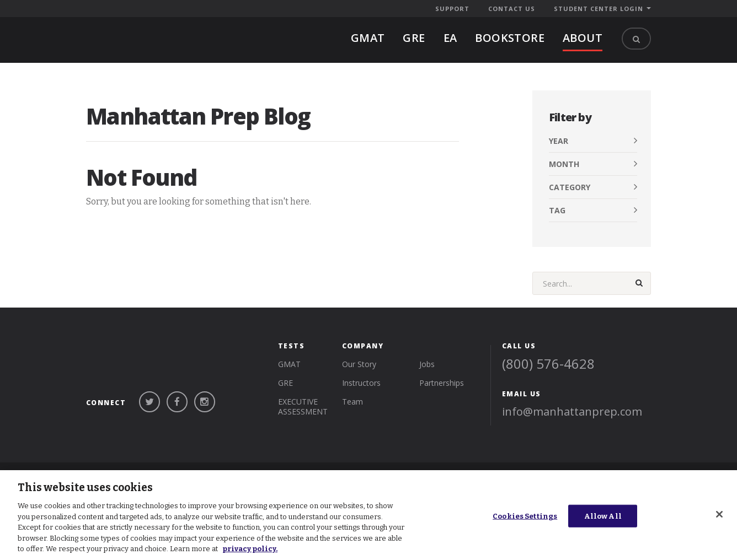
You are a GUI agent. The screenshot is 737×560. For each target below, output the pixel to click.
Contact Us (512, 9)
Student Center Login (599, 9)
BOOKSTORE (510, 38)
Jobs (427, 351)
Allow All (603, 516)
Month (564, 164)
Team (353, 389)
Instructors (361, 370)
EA (450, 38)
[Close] (719, 514)
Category (570, 187)
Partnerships (442, 370)
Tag (557, 210)
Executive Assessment (303, 394)
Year (559, 141)
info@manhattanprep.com (572, 399)
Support (452, 9)
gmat (368, 38)
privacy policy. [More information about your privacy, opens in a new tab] (250, 549)
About (583, 38)
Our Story (359, 351)
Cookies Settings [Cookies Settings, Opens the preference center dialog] (525, 516)
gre (414, 38)
